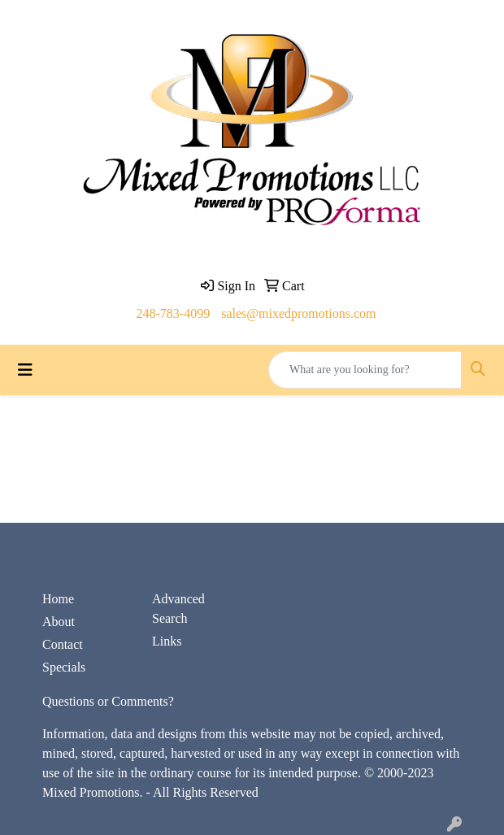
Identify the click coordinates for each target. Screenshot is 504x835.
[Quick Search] (365, 370)
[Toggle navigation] (25, 370)
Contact (63, 644)
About (59, 622)
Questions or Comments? (108, 701)
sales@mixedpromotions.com (298, 313)
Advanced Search (178, 609)
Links (167, 641)
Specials (64, 667)
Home (58, 599)
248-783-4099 (174, 313)
